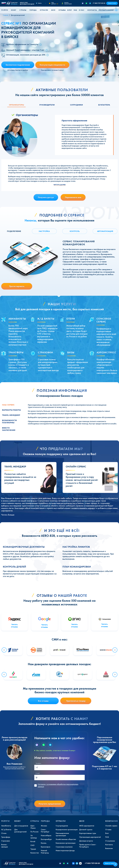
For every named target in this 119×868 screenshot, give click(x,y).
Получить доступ (46, 197)
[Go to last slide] (4, 650)
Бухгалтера (104, 105)
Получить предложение (50, 804)
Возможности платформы (9, 422)
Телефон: (38, 763)
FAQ (75, 10)
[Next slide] (115, 650)
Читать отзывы (14, 626)
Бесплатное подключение (18, 65)
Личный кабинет (106, 10)
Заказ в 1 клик (112, 3)
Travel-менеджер (11, 415)
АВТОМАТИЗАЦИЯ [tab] (105, 231)
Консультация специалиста (52, 65)
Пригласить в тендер (76, 701)
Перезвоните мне (73, 197)
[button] (5, 10)
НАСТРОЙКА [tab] (44, 231)
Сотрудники (76, 105)
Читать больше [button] (8, 515)
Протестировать (17, 286)
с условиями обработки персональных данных (58, 785)
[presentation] (50, 795)
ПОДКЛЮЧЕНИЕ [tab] (14, 231)
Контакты (92, 10)
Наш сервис (8, 405)
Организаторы (16, 105)
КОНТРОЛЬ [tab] (75, 231)
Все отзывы (43, 701)
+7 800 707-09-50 (99, 3)
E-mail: (38, 773)
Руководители (47, 105)
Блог (70, 10)
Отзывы (62, 10)
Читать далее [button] (59, 185)
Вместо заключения (9, 429)
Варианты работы (11, 410)
